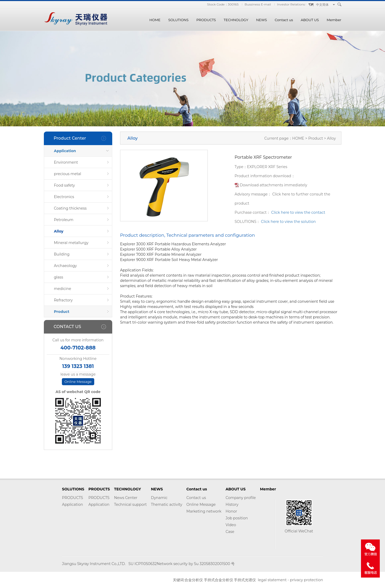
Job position (237, 518)
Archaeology (66, 266)
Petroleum (64, 220)
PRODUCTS (206, 20)
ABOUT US (310, 20)
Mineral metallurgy (71, 243)
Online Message (78, 382)
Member (334, 20)
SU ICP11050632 (143, 564)
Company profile (241, 498)
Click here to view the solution (288, 222)
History (232, 504)
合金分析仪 (194, 580)
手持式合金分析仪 (218, 580)
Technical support (130, 504)
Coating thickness (70, 208)
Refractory (63, 300)
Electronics (64, 197)
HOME (155, 20)
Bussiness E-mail (258, 4)
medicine (63, 289)
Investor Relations (291, 4)
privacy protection (307, 580)
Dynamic (159, 498)
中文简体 (322, 5)
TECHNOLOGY (236, 20)
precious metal (68, 174)
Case (230, 532)
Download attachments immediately (274, 185)
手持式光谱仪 (245, 580)
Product (62, 312)
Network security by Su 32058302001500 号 (196, 564)
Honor (231, 511)
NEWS (261, 20)
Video (231, 525)
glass (59, 277)
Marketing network (204, 511)
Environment (66, 162)
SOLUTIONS (178, 20)
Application (65, 151)
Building (62, 254)
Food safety (64, 185)
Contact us (284, 20)
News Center (126, 498)
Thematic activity (167, 504)
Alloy (59, 231)
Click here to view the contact (298, 212)
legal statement (272, 580)
